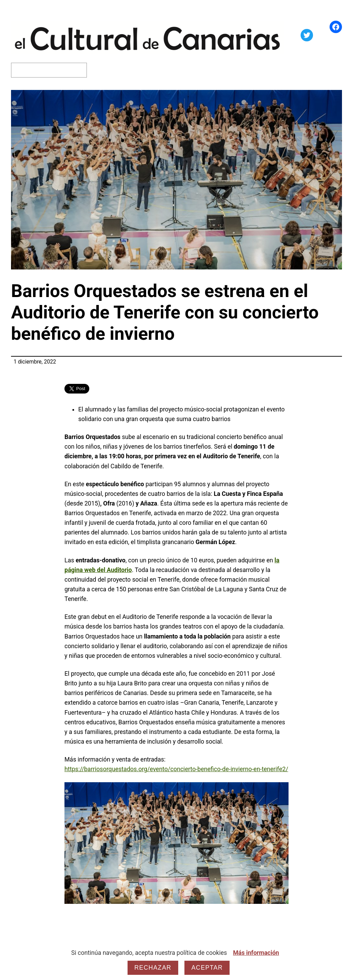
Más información (256, 953)
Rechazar (153, 968)
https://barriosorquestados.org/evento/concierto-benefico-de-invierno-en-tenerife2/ (176, 769)
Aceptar (207, 968)
